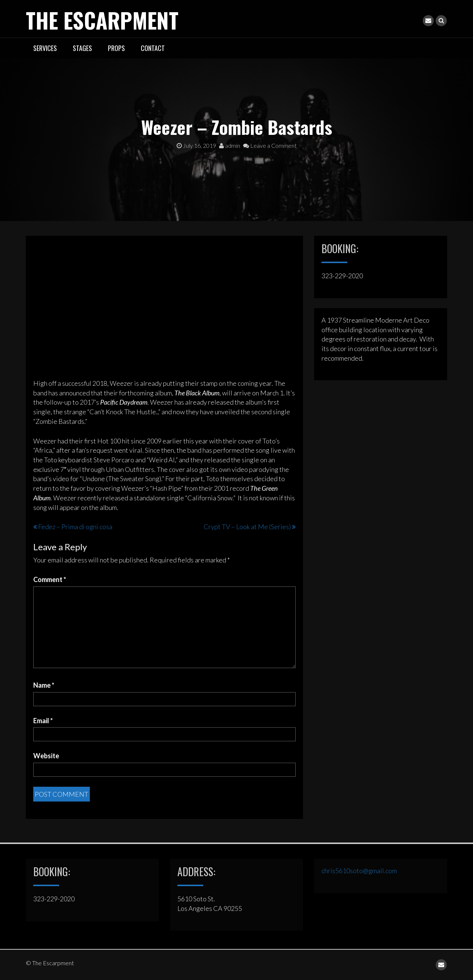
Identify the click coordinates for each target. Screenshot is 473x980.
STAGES (82, 48)
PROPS (116, 48)
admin (230, 145)
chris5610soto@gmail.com (359, 870)
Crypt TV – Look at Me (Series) (247, 527)
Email (43, 720)
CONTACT (153, 48)
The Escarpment (106, 19)
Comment (50, 579)
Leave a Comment (270, 145)
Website (46, 756)
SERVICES (45, 48)
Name (44, 685)
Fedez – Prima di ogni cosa (75, 527)
